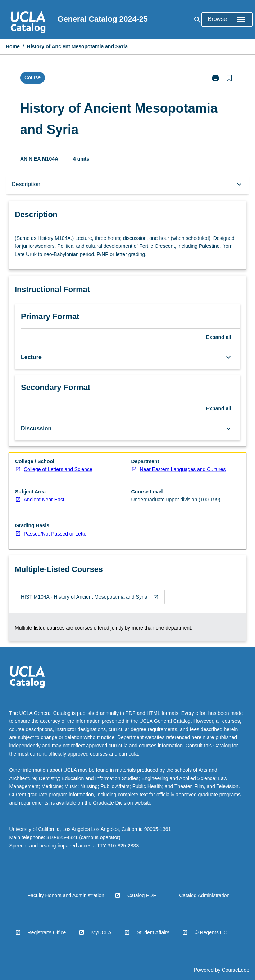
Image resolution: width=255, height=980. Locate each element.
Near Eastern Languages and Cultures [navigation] (183, 469)
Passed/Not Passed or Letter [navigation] (56, 534)
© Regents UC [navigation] (211, 932)
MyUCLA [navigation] (101, 932)
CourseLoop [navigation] (236, 970)
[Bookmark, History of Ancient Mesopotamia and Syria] (229, 78)
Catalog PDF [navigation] (142, 895)
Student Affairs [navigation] (153, 932)
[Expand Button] (228, 357)
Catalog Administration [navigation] (204, 895)
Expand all (219, 337)
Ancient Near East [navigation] (44, 500)
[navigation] (28, 23)
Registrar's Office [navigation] (47, 932)
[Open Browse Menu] (227, 19)
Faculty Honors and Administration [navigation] (66, 895)
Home (13, 46)
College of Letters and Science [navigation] (58, 469)
